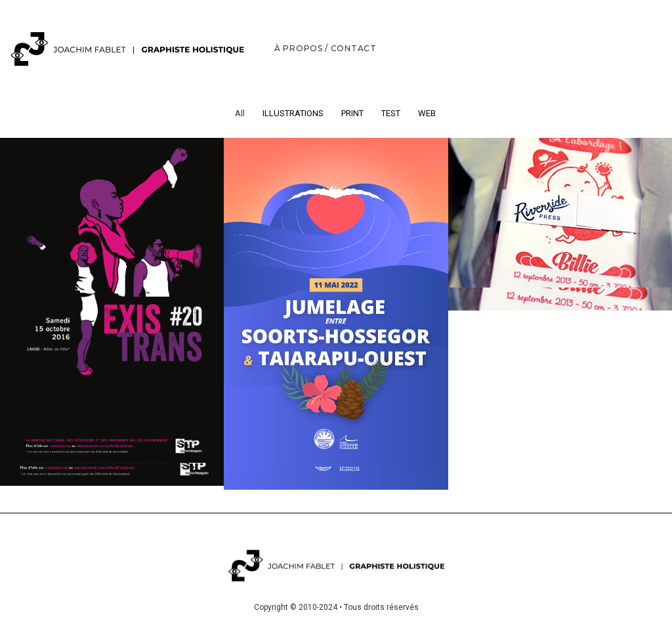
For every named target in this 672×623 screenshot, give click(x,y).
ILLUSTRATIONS (293, 113)
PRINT (352, 113)
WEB (427, 113)
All (240, 113)
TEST (391, 113)
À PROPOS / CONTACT (325, 48)
